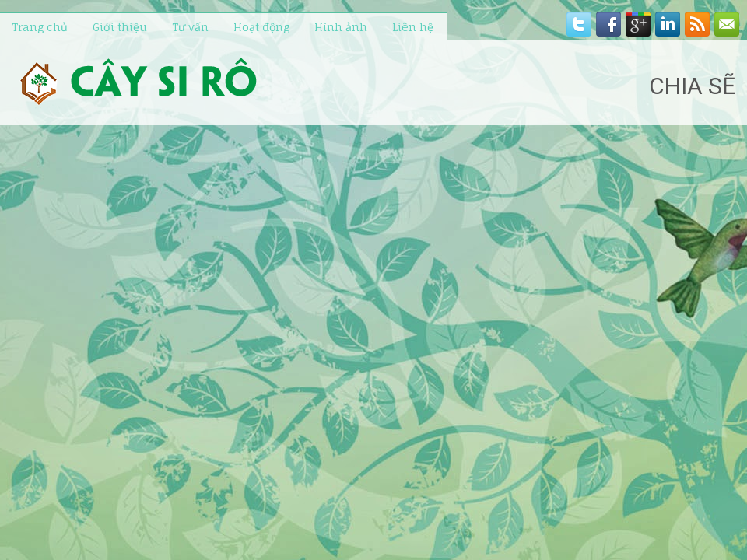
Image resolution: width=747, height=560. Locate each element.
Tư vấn (190, 27)
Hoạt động (261, 27)
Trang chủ (40, 27)
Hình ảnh (341, 27)
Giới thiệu (120, 27)
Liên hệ (413, 27)
